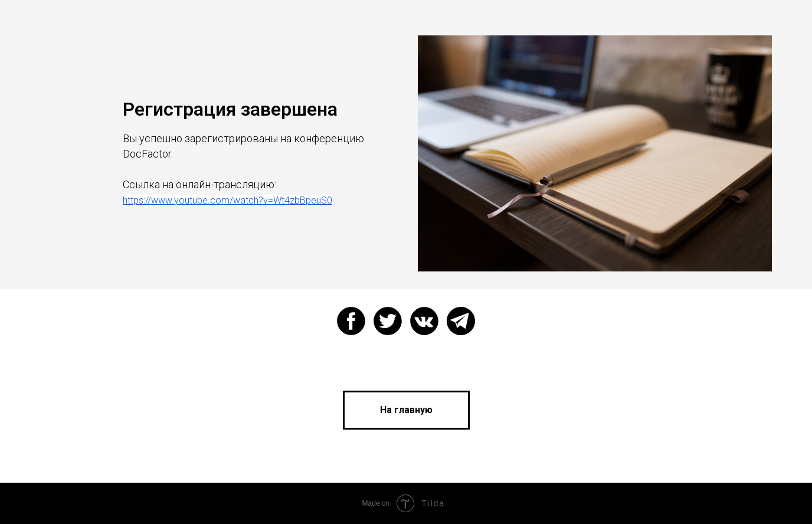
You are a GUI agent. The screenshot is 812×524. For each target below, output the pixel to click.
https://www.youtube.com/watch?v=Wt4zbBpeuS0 (227, 200)
